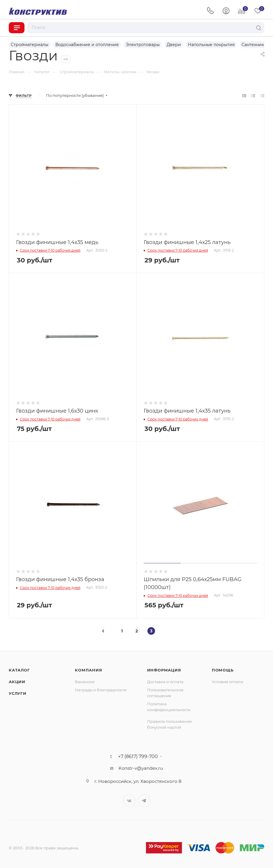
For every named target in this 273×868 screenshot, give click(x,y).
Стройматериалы (30, 45)
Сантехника (254, 45)
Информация (164, 670)
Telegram (144, 801)
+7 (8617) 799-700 (138, 757)
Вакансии (85, 682)
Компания (88, 670)
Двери (174, 45)
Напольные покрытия (211, 45)
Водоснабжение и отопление (87, 45)
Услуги (18, 693)
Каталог (19, 670)
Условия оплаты (228, 682)
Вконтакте (129, 801)
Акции (17, 682)
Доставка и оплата (165, 682)
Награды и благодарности (101, 690)
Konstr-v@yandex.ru (141, 768)
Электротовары (143, 45)
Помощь (223, 670)
